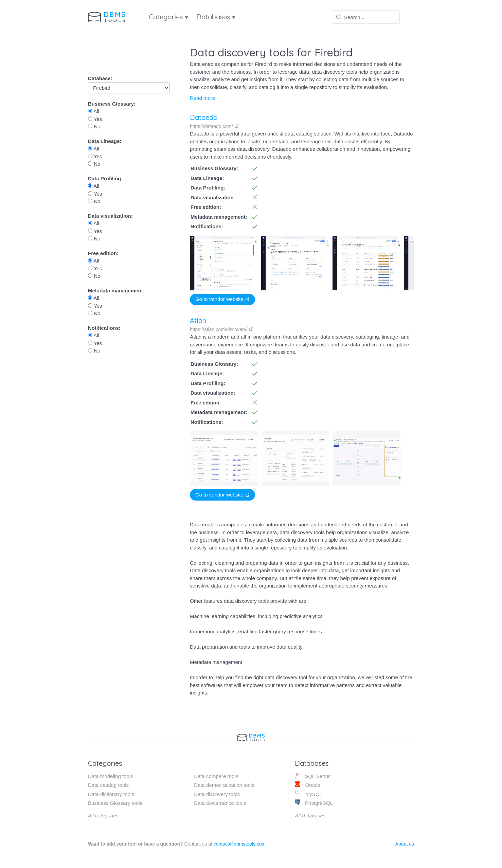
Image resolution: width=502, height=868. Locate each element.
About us (405, 844)
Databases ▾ (216, 17)
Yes (95, 119)
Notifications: (104, 328)
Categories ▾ (168, 17)
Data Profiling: (105, 178)
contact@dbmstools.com (240, 844)
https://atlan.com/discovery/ (222, 329)
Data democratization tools (224, 785)
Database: (100, 78)
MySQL (308, 794)
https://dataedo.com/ (214, 126)
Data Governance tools (220, 803)
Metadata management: (116, 291)
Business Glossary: (112, 104)
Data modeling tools (111, 776)
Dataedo (204, 117)
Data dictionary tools (111, 794)
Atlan (198, 320)
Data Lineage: (105, 141)
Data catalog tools (108, 785)
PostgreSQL (314, 803)
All (94, 111)
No (94, 126)
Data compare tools (216, 776)
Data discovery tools (217, 794)
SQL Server (313, 776)
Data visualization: (110, 216)
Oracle (307, 785)
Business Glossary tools (115, 803)
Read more (202, 98)
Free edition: (103, 253)
